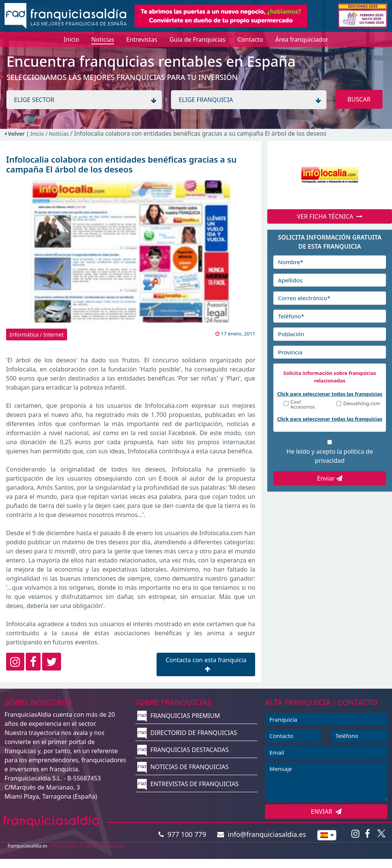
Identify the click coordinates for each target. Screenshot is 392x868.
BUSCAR (359, 99)
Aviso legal (64, 846)
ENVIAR (326, 812)
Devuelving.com (362, 404)
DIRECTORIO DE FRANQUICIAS (187, 733)
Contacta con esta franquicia (206, 664)
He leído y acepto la (330, 456)
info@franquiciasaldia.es (262, 834)
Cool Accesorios (303, 404)
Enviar (330, 478)
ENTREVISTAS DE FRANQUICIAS (188, 784)
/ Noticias (58, 134)
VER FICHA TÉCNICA (330, 216)
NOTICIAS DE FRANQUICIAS (183, 767)
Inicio (37, 134)
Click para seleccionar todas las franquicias (330, 394)
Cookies (88, 846)
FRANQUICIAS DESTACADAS (183, 750)
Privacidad (113, 846)
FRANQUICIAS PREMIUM (179, 716)
